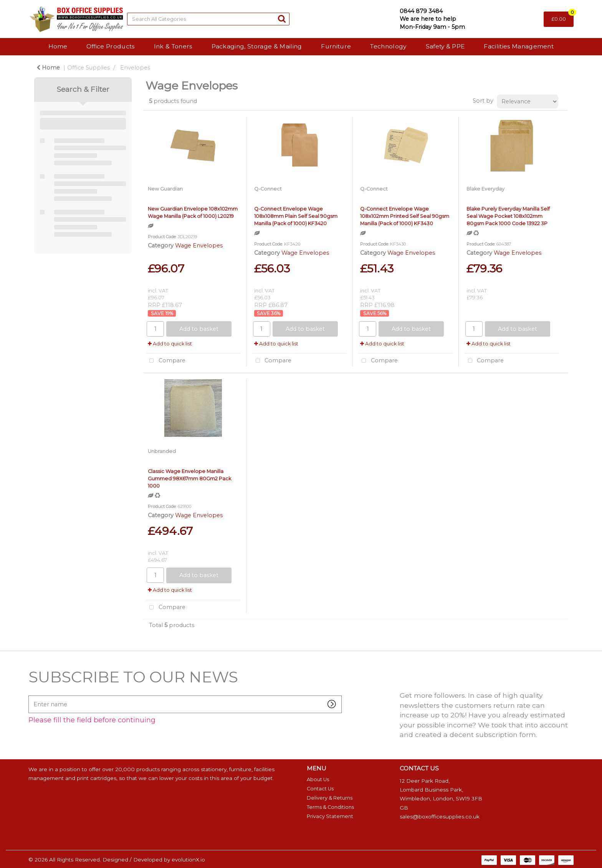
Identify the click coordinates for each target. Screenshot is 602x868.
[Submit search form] (282, 19)
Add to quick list (170, 344)
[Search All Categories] (208, 19)
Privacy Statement (330, 816)
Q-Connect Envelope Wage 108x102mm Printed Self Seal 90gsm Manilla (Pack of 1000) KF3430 (405, 216)
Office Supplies (88, 68)
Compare (166, 361)
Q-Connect (268, 189)
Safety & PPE (445, 46)
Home (58, 46)
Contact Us (320, 789)
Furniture (336, 46)
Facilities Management (519, 46)
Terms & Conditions (330, 807)
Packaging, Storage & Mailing (257, 46)
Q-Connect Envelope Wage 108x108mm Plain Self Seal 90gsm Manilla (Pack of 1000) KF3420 (296, 216)
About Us (318, 779)
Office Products (111, 46)
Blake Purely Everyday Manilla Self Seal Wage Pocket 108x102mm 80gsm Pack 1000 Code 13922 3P (508, 216)
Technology (388, 46)
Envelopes (135, 68)
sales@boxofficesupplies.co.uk (440, 817)
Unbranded (162, 451)
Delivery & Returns (330, 798)
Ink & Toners (173, 46)
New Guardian (165, 189)
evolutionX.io (188, 860)
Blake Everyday (485, 189)
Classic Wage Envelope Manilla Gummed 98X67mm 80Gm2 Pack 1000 (189, 479)
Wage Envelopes (199, 246)
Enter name (31, 695)
